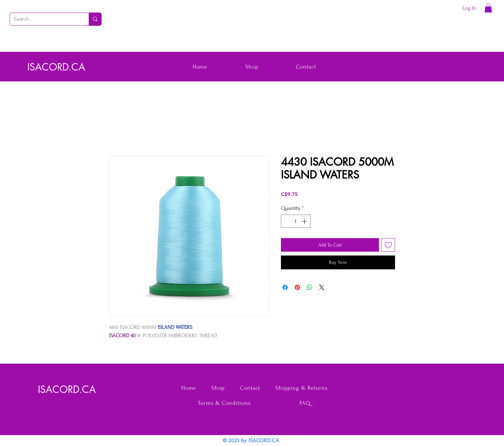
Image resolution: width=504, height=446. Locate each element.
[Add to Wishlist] (388, 245)
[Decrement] (287, 221)
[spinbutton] (296, 221)
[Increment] (305, 221)
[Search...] (45, 19)
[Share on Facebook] (285, 287)
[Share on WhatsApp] (310, 287)
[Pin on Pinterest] (297, 287)
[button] (488, 8)
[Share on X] (322, 287)
